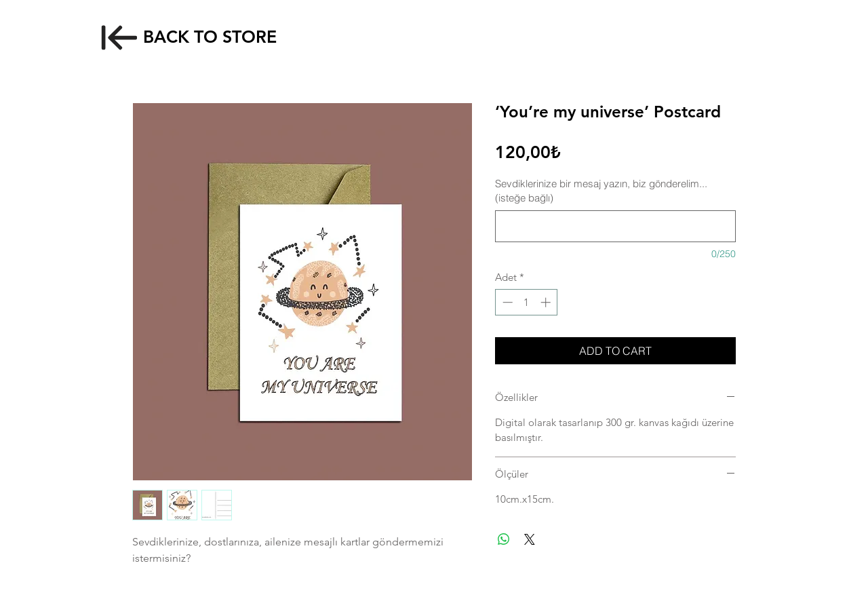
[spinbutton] (527, 302)
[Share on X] (530, 539)
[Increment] (547, 302)
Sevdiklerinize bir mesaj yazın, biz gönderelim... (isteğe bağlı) (601, 191)
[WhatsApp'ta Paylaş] (504, 539)
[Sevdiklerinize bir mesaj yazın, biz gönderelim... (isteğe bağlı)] (615, 226)
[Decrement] (506, 302)
